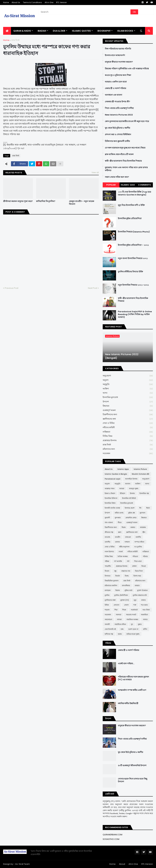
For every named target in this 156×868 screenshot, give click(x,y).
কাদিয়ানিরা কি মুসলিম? (46, 201)
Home (6, 2)
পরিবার (145, 556)
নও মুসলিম (138, 547)
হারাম (120, 634)
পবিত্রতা (135, 556)
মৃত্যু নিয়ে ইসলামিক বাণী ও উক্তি (131, 205)
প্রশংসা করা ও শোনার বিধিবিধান (118, 135)
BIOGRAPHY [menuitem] (104, 31)
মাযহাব (137, 585)
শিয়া (116, 610)
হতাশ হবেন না (133, 629)
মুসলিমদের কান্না (110, 600)
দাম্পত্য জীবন (139, 542)
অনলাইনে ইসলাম (131, 479)
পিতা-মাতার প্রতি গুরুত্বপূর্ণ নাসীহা (119, 108)
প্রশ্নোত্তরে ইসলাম (128, 441)
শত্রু (135, 605)
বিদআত (108, 576)
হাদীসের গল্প (109, 634)
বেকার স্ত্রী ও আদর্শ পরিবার (115, 88)
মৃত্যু (135, 600)
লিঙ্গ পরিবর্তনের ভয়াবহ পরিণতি (118, 49)
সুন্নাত (140, 624)
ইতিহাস (123, 493)
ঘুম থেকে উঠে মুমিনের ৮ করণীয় (118, 128)
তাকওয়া (128, 537)
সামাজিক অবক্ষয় (132, 619)
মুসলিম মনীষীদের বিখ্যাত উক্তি (130, 272)
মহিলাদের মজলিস (111, 585)
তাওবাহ (107, 537)
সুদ (132, 624)
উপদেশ (128, 402)
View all (95, 172)
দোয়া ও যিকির (128, 423)
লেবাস (126, 605)
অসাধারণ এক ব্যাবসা (114, 95)
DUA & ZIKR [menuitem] (59, 31)
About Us (16, 2)
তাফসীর (107, 542)
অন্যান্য (128, 484)
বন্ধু (115, 571)
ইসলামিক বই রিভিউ (129, 498)
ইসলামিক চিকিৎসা (111, 498)
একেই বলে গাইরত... (126, 664)
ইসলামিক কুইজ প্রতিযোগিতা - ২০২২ (133, 245)
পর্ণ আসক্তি (118, 561)
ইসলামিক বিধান (110, 503)
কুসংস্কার (118, 518)
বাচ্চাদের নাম (126, 571)
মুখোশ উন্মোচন (142, 590)
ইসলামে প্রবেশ (130, 508)
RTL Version (61, 2)
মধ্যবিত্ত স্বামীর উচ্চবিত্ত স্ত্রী (128, 703)
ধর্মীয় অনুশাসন (124, 547)
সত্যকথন (128, 453)
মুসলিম (107, 595)
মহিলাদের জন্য (128, 449)
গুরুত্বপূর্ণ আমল (128, 410)
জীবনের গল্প (109, 532)
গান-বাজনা (109, 522)
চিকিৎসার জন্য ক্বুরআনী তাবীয (117, 141)
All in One (49, 2)
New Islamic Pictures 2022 (119, 115)
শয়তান (107, 610)
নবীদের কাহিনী (128, 428)
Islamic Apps (123, 469)
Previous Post (12, 288)
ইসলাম (132, 493)
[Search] (85, 12)
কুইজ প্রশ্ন (132, 513)
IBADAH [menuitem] (42, 31)
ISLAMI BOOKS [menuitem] (125, 31)
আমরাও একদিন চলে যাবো (116, 82)
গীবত (120, 522)
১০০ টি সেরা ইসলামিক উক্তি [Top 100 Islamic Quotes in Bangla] (135, 193)
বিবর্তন (118, 576)
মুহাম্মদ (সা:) (125, 600)
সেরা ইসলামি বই (110, 629)
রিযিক (107, 605)
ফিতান (107, 571)
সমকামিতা (144, 615)
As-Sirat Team (22, 864)
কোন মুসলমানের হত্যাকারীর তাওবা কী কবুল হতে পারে (127, 121)
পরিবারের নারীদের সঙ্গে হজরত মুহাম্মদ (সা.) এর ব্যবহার (133, 678)
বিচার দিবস (139, 571)
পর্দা (128, 561)
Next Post (93, 288)
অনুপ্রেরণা (128, 376)
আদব (128, 393)
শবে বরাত (144, 605)
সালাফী (107, 624)
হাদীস (145, 629)
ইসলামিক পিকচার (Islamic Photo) (134, 232)
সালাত (145, 619)
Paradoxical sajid (112, 479)
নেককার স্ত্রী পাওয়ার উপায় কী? (118, 102)
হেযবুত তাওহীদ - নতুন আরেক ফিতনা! (82, 203)
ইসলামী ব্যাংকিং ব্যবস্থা (112, 508)
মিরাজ (118, 590)
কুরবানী (107, 518)
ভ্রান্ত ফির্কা (15, 40)
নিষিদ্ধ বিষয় (128, 436)
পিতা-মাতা (138, 561)
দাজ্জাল (127, 542)
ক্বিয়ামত (128, 406)
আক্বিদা (128, 389)
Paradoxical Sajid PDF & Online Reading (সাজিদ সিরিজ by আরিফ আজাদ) (135, 314)
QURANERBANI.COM (112, 835)
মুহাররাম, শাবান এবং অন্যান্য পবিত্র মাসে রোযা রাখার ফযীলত (126, 169)
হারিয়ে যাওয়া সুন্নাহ (133, 634)
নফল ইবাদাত (109, 552)
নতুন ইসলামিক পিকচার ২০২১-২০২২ (133, 285)
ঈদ (140, 508)
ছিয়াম (124, 527)
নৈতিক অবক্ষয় (123, 556)
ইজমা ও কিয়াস (110, 493)
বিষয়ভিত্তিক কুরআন (112, 581)
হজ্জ (122, 629)
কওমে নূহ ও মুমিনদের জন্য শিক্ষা (118, 75)
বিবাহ (127, 576)
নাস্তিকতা (128, 432)
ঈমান (148, 508)
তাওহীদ (118, 537)
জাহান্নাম (143, 527)
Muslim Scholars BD (140, 474)
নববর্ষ (121, 552)
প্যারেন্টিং (108, 566)
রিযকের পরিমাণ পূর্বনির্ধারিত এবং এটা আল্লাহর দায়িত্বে (127, 69)
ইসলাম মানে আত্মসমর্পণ (115, 55)
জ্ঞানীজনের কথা (128, 419)
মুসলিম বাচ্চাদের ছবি (140, 595)
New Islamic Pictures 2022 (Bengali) (122, 356)
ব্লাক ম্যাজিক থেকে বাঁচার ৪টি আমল (119, 154)
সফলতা (119, 615)
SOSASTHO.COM (111, 839)
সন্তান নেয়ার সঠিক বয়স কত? (117, 177)
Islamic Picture (140, 469)
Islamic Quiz (128, 185)
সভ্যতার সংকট (131, 615)
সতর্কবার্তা (134, 610)
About (122, 864)
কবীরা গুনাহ (119, 513)
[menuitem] (7, 31)
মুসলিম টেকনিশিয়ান (121, 595)
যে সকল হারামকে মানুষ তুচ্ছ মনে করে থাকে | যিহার (125, 148)
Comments (144, 185)
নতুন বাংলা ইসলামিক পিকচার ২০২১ (133, 258)
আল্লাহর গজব (110, 489)
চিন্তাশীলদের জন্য (128, 415)
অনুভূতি (128, 384)
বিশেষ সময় (137, 576)
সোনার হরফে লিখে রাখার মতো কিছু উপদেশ (133, 780)
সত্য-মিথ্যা (146, 610)
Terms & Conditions (32, 2)
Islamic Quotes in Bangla (116, 474)
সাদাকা (119, 619)
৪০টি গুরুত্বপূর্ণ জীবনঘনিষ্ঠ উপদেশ (132, 766)
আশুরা (122, 489)
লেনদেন (116, 605)
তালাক (117, 542)
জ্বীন (144, 532)
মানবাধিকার (126, 585)
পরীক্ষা (107, 561)
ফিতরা (144, 566)
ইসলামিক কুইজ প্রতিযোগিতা (130, 219)
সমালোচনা (108, 619)
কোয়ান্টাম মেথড (131, 518)
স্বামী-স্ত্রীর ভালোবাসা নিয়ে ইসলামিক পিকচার (123, 161)
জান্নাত (133, 527)
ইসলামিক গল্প (144, 493)
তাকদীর (138, 537)
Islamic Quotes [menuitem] (81, 31)
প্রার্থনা (134, 566)
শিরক (124, 610)
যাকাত (143, 600)
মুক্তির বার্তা (128, 590)
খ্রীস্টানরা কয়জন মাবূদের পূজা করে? (18, 201)
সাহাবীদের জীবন (120, 624)
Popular (111, 185)
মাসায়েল (108, 590)
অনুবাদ (128, 380)
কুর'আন (143, 513)
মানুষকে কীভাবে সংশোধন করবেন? (119, 62)
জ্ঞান (120, 532)
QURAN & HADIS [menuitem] (22, 31)
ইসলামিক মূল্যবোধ (128, 397)
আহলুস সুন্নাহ (134, 489)
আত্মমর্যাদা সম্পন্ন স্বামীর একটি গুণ (132, 690)
